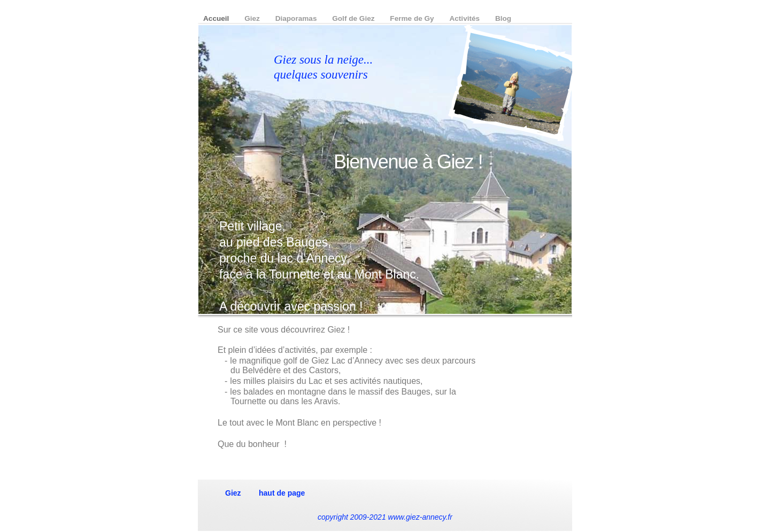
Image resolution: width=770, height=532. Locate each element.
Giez (253, 18)
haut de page (282, 493)
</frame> (528, 398)
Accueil (217, 18)
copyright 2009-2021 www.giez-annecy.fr (385, 517)
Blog (503, 18)
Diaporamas (297, 18)
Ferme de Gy (413, 18)
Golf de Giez (354, 18)
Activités (465, 18)
